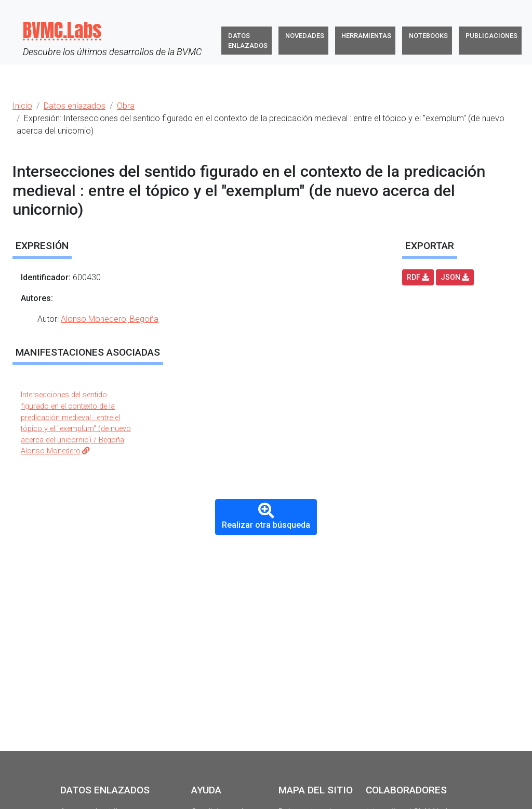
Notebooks (428, 36)
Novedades (305, 36)
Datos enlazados (248, 41)
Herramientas (366, 36)
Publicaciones (491, 36)
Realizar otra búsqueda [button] (266, 516)
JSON (455, 277)
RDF (418, 277)
